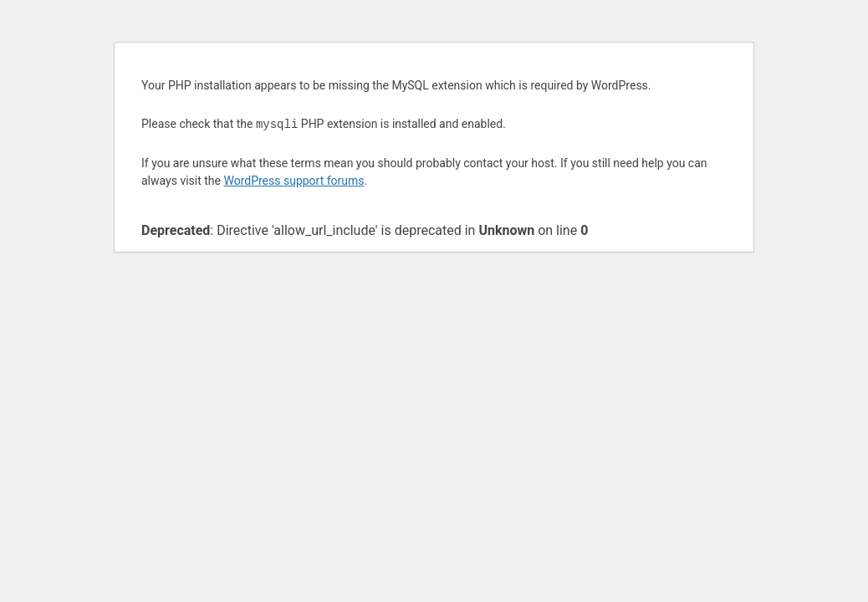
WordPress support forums (294, 181)
